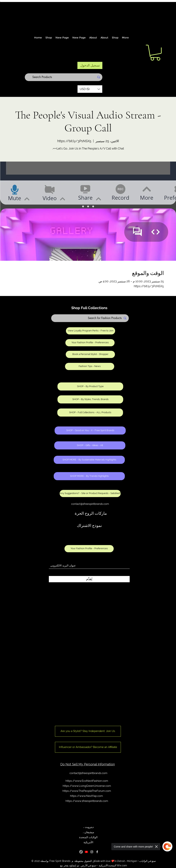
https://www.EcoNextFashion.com (87, 781)
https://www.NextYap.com (86, 796)
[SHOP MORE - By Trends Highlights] (89, 476)
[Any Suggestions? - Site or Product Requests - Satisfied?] (90, 493)
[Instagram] (92, 852)
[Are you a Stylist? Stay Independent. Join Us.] (88, 731)
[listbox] (90, 89)
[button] (90, 89)
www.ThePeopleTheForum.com (91, 791)
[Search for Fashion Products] (90, 318)
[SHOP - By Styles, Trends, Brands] (90, 399)
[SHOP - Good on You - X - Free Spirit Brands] (90, 430)
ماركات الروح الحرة (91, 513)
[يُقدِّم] (89, 579)
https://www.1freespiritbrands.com (87, 801)
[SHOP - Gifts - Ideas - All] (90, 445)
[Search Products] (64, 77)
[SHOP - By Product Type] (90, 386)
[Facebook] (97, 852)
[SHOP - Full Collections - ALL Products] (90, 413)
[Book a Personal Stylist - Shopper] (90, 354)
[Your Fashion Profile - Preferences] (90, 343)
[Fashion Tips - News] (90, 366)
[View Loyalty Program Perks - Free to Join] (91, 331)
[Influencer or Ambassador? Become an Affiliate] (88, 747)
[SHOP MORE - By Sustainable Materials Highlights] (89, 460)
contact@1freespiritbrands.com (90, 504)
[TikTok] (81, 852)
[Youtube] (86, 852)
